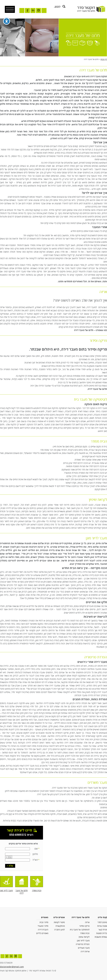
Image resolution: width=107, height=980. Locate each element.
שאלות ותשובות (101, 937)
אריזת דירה (85, 952)
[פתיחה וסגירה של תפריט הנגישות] (7, 21)
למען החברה (59, 930)
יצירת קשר (103, 930)
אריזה (87, 922)
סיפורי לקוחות (59, 922)
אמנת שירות (102, 926)
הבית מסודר (85, 933)
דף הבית (104, 59)
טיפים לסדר (102, 922)
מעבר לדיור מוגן (83, 941)
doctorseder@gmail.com (12, 967)
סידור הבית (44, 922)
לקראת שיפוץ (84, 937)
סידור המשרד (43, 926)
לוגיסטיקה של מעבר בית (80, 930)
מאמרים (45, 918)
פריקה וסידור (84, 926)
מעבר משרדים (84, 948)
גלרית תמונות (102, 933)
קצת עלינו (102, 918)
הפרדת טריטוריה (83, 944)
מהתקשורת (60, 926)
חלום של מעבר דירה (81, 918)
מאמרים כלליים (42, 933)
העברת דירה (43, 930)
